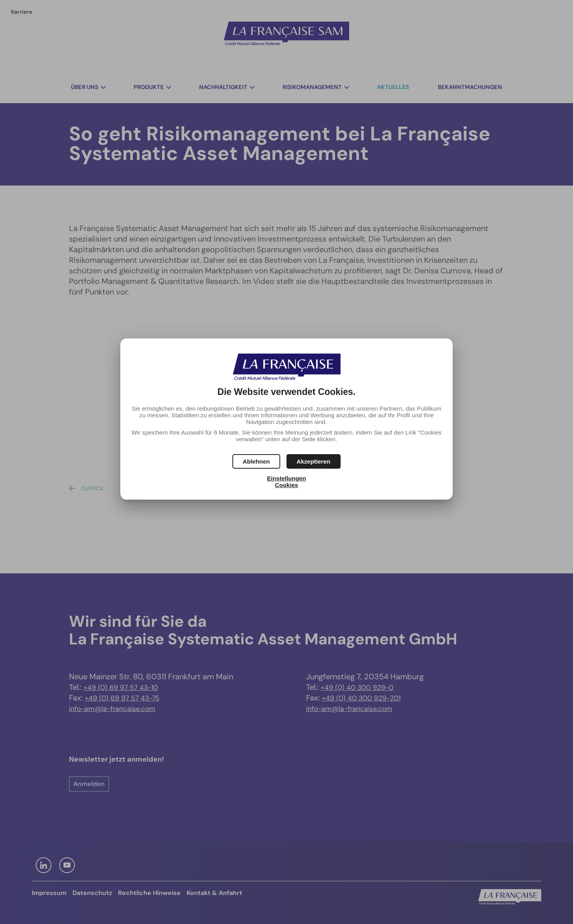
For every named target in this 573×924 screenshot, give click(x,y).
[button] (314, 461)
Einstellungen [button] (286, 478)
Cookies (286, 485)
